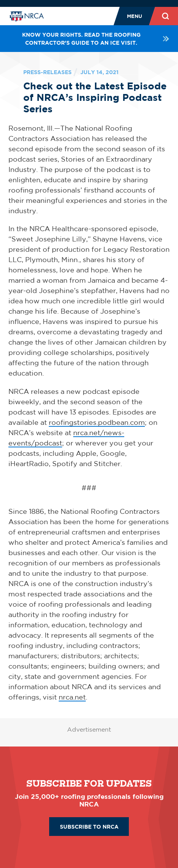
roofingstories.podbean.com (97, 422)
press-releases (47, 72)
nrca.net (72, 697)
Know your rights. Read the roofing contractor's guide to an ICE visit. (96, 39)
